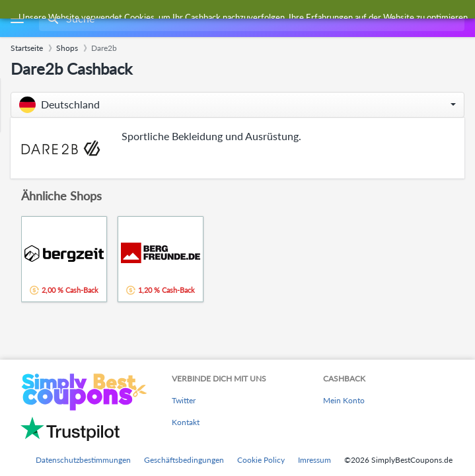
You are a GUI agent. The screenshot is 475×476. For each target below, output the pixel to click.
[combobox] (250, 19)
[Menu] (17, 19)
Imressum (314, 460)
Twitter (184, 400)
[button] (237, 105)
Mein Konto (344, 400)
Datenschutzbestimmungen (83, 460)
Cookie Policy (261, 460)
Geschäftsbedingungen (184, 460)
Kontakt (186, 422)
